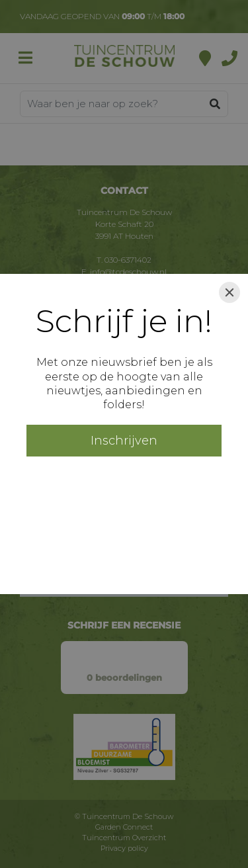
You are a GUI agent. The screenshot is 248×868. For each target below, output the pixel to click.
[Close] (229, 292)
